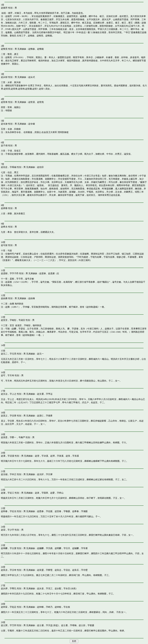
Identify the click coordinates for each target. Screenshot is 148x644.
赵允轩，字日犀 (45, 474)
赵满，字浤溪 (8, 456)
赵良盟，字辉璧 (45, 570)
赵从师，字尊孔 (9, 588)
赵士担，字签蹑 (86, 625)
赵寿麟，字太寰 (9, 548)
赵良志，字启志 (62, 570)
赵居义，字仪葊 (9, 416)
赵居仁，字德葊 (45, 416)
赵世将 (4, 102)
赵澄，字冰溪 (42, 456)
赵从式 (32, 77)
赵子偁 (4, 146)
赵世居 (32, 102)
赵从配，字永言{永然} (66, 588)
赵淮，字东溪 (72, 456)
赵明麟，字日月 (62, 548)
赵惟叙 (32, 49)
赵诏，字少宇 (8, 530)
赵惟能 (40, 49)
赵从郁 (4, 77)
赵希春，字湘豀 (80, 511)
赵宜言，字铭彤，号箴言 (13, 320)
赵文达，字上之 (9, 394)
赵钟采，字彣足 (9, 607)
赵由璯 (32, 298)
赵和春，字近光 (9, 511)
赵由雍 (4, 298)
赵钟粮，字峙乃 (45, 607)
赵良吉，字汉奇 (9, 570)
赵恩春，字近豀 (45, 511)
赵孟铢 (43, 273)
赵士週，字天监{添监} (48, 625)
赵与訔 (4, 245)
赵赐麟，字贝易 (45, 548)
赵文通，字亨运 (45, 394)
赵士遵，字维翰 (69, 625)
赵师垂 (4, 208)
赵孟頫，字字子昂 (10, 273)
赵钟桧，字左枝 (62, 607)
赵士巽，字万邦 (9, 625)
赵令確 (32, 124)
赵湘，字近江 (8, 493)
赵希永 (4, 227)
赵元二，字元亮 (9, 354)
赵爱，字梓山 (57, 493)
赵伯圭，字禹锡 (9, 167)
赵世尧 (40, 102)
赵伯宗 (40, 167)
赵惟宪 (4, 49)
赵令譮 (4, 124)
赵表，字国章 (42, 493)
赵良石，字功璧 (80, 570)
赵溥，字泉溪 (57, 456)
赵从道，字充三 (45, 588)
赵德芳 (4, 8)
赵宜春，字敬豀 (62, 511)
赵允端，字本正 (9, 474)
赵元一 (40, 354)
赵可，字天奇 (8, 375)
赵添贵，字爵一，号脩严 (13, 437)
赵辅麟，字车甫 (80, 548)
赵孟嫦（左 (54, 273)
